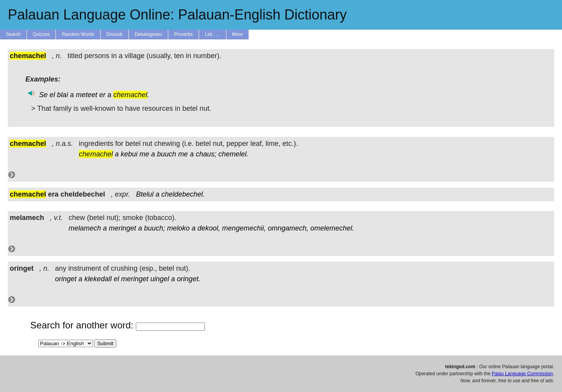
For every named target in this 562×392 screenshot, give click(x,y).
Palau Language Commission (522, 374)
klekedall (98, 279)
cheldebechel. (183, 194)
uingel (160, 279)
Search (13, 34)
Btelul (145, 194)
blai (62, 95)
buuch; (155, 228)
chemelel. (234, 154)
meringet (123, 228)
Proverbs (183, 34)
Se (43, 95)
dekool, (209, 228)
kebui (129, 154)
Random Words (78, 34)
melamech (85, 228)
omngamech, (288, 228)
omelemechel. (332, 228)
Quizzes (41, 34)
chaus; (206, 154)
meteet (86, 95)
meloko (178, 228)
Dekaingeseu (148, 34)
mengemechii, (244, 228)
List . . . (213, 34)
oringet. (189, 279)
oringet (66, 279)
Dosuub (115, 34)
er (102, 95)
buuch (166, 154)
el (52, 95)
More (237, 34)
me (144, 154)
